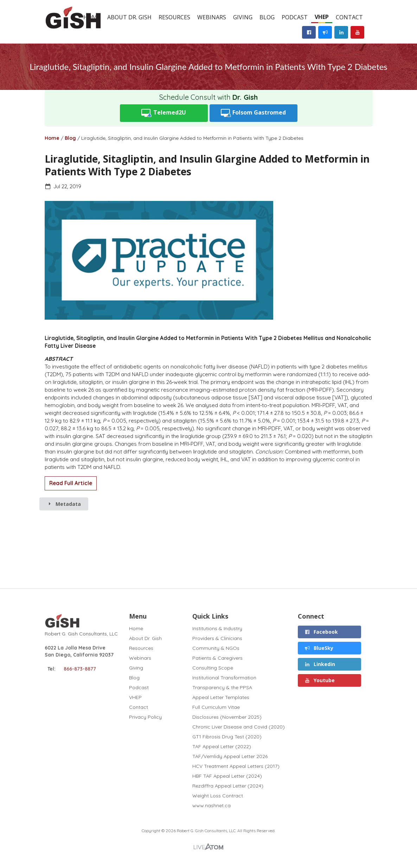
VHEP (322, 17)
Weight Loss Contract (218, 796)
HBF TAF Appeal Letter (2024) (227, 776)
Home (52, 138)
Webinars (212, 17)
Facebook (321, 632)
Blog (267, 17)
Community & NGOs (216, 648)
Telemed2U (164, 113)
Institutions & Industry (217, 629)
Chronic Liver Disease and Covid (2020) (239, 727)
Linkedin (320, 664)
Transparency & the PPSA (222, 687)
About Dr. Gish (129, 17)
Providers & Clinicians (217, 638)
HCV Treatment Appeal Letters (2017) (236, 766)
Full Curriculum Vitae (216, 707)
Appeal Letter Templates (221, 697)
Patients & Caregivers (217, 658)
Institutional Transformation (224, 678)
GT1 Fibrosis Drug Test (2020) (227, 737)
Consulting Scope (213, 668)
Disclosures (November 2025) (227, 717)
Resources (174, 17)
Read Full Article (71, 483)
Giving (243, 17)
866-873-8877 (80, 669)
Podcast (295, 17)
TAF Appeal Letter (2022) (222, 746)
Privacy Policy (145, 717)
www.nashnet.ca (211, 805)
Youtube (319, 680)
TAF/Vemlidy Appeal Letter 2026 (230, 756)
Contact (349, 17)
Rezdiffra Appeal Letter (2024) (228, 786)
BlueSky (319, 648)
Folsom (254, 113)
